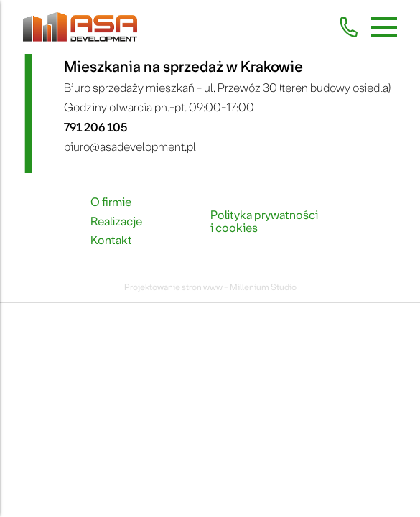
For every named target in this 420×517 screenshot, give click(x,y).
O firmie (111, 202)
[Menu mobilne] (384, 27)
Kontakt (111, 241)
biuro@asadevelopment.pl (130, 147)
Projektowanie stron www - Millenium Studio (210, 287)
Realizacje (116, 222)
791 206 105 (95, 127)
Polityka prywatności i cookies (264, 222)
